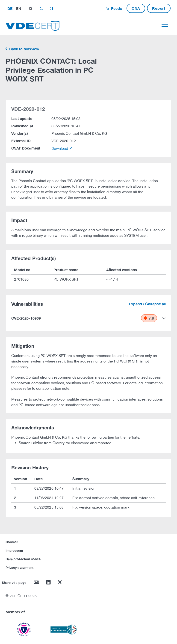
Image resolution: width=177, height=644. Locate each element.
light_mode (31, 9)
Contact (12, 542)
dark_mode (41, 9)
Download (60, 148)
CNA (136, 8)
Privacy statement (19, 568)
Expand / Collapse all (147, 304)
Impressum (14, 550)
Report (159, 8)
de (10, 8)
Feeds (116, 8)
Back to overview (24, 49)
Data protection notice (23, 559)
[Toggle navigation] (165, 25)
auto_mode (52, 9)
